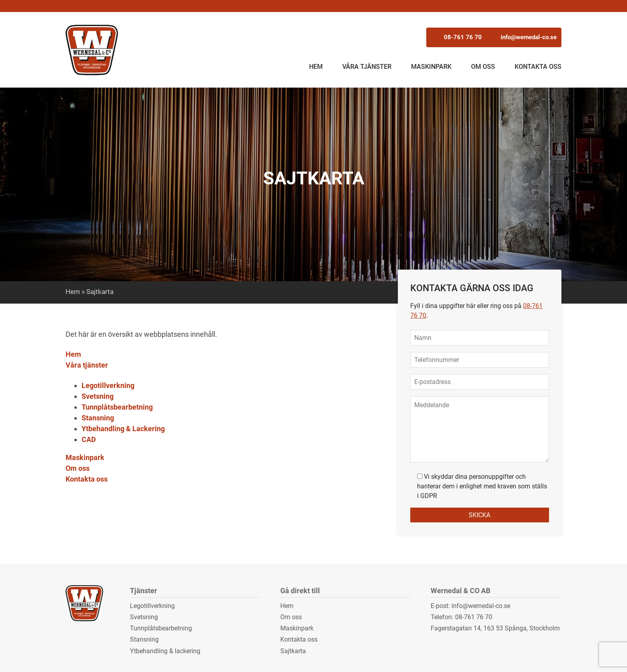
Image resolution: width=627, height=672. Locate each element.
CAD (89, 439)
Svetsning (98, 396)
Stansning (98, 418)
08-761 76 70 (436, 37)
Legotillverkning (108, 385)
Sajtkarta (293, 651)
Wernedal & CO (93, 50)
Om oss (483, 67)
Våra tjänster (367, 67)
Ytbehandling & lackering (165, 651)
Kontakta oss (538, 67)
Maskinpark (431, 67)
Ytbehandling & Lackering (123, 429)
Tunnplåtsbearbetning (117, 407)
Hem (316, 67)
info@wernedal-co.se (492, 37)
